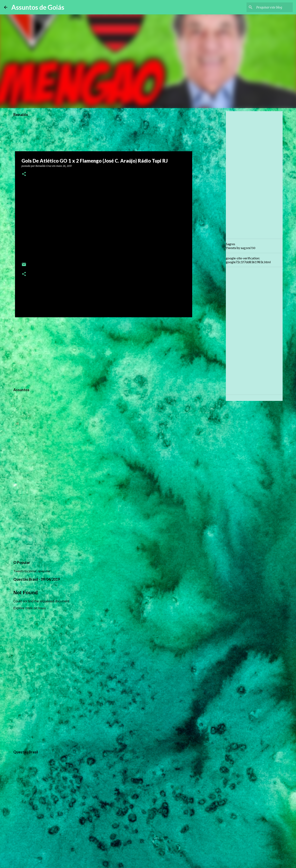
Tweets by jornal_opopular (32, 571)
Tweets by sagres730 (241, 248)
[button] (24, 174)
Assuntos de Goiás (38, 7)
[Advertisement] (104, 352)
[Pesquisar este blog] (271, 7)
